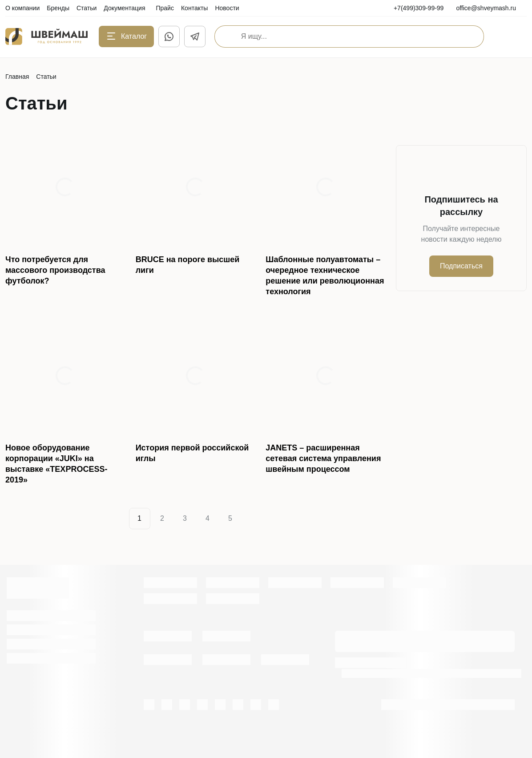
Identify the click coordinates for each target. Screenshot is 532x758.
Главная (17, 77)
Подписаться (461, 266)
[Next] (251, 519)
